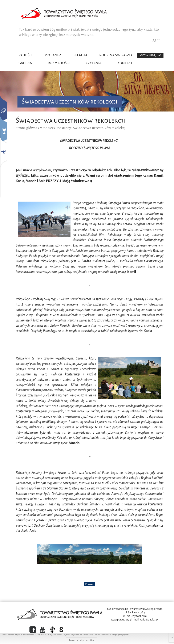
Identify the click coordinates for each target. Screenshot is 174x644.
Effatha (80, 55)
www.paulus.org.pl (122, 620)
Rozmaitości (59, 63)
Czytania (94, 63)
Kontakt (125, 63)
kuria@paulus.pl (149, 620)
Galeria (25, 63)
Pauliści (25, 55)
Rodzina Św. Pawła (116, 55)
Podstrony (63, 128)
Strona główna (27, 128)
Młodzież (53, 55)
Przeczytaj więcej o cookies (82, 640)
